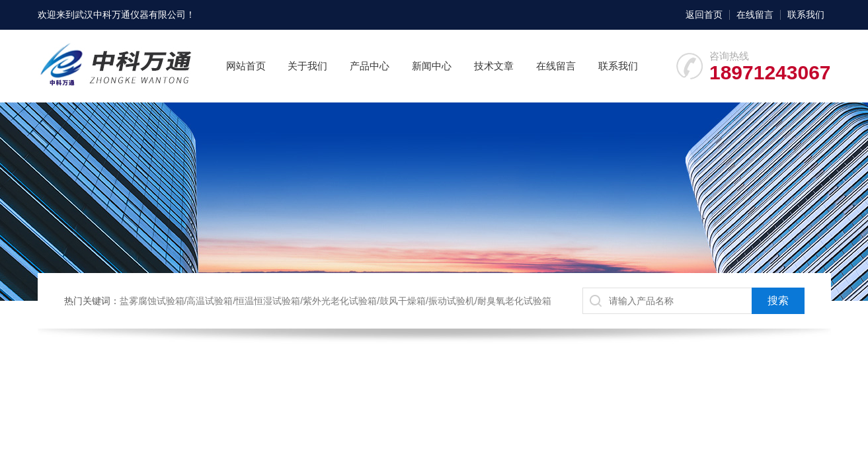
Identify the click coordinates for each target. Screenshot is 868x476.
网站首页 (246, 66)
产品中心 (370, 66)
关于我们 (307, 66)
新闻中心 (432, 66)
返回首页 (704, 15)
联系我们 (806, 15)
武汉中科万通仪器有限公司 (130, 15)
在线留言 (755, 15)
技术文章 (494, 66)
